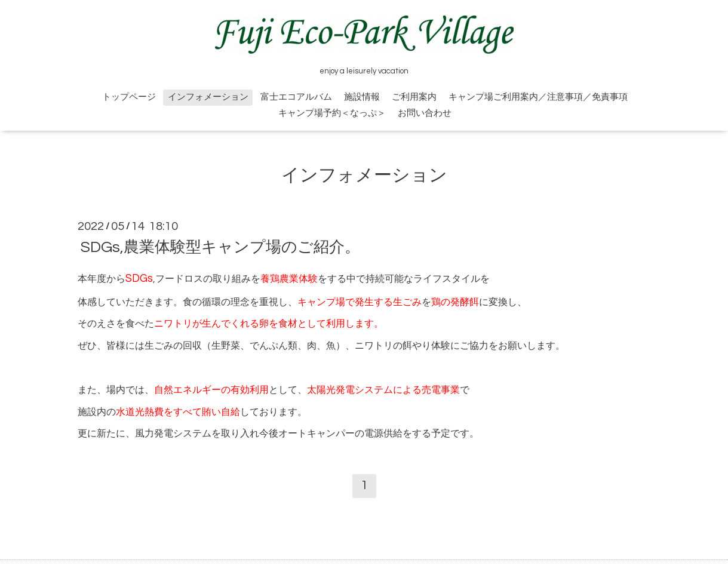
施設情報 (362, 97)
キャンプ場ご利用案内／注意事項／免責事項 (538, 97)
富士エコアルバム (296, 97)
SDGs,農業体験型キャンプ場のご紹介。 (220, 247)
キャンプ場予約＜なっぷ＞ (332, 113)
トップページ (129, 97)
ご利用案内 (414, 97)
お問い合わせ (425, 113)
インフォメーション (208, 97)
